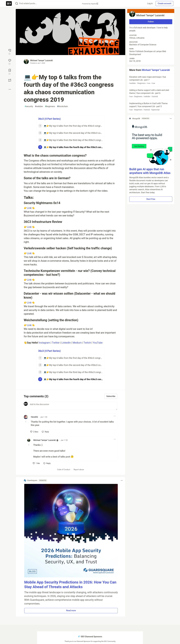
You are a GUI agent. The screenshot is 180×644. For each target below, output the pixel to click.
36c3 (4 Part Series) (49, 119)
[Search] (17, 4)
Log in (150, 3)
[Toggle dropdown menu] (115, 416)
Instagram (44, 343)
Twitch (87, 343)
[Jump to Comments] (10, 62)
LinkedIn (66, 343)
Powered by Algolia (90, 4)
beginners (50, 106)
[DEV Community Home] (9, 3)
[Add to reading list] (10, 72)
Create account (164, 3)
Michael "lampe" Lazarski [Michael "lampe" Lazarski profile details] (45, 440)
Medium (77, 343)
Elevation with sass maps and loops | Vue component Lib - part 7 (150, 80)
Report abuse (79, 470)
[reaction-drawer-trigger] (10, 52)
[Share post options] (10, 89)
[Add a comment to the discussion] (73, 406)
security (29, 106)
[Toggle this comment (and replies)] (26, 422)
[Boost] (10, 80)
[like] (34, 432)
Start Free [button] (151, 199)
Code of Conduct (64, 470)
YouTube (98, 343)
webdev (39, 106)
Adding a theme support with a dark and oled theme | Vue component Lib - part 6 (150, 93)
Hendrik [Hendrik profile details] (34, 417)
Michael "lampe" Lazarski (41, 60)
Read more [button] (71, 610)
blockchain (62, 106)
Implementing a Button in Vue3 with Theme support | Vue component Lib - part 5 (150, 107)
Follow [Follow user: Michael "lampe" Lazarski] (151, 22)
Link (29, 208)
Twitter (56, 343)
